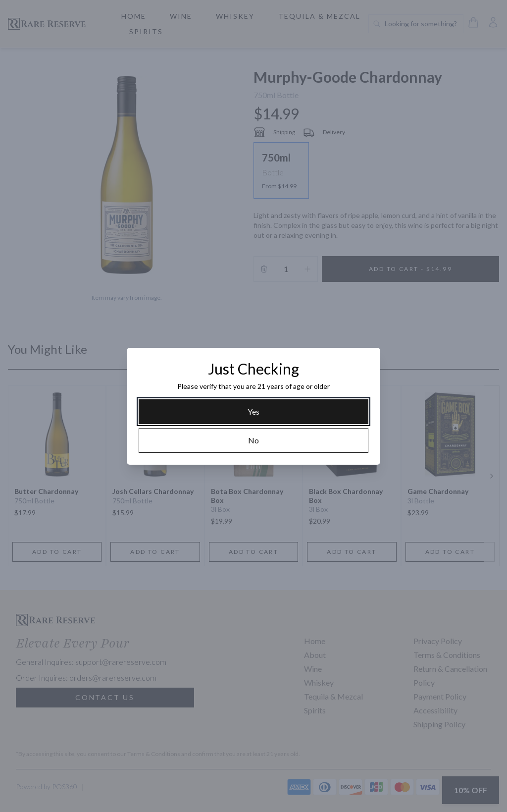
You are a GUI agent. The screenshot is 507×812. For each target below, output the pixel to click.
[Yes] (253, 412)
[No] (253, 440)
